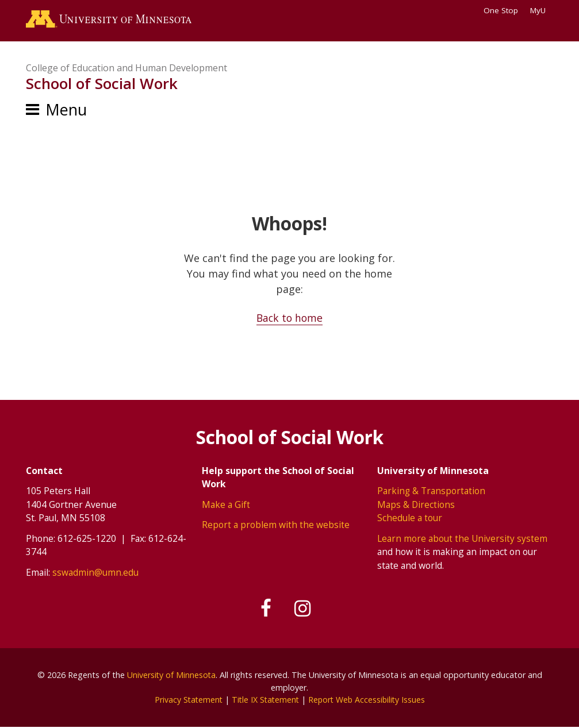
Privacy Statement (186, 701)
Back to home (289, 319)
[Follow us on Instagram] (304, 610)
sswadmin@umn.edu (95, 573)
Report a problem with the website (276, 526)
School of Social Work (102, 85)
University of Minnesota (171, 676)
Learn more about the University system (463, 539)
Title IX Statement (265, 701)
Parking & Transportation (432, 491)
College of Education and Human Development (126, 69)
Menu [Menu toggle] (66, 111)
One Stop (501, 10)
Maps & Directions (416, 505)
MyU (542, 10)
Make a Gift (226, 505)
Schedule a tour (410, 519)
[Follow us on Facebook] (265, 610)
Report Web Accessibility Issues (369, 701)
